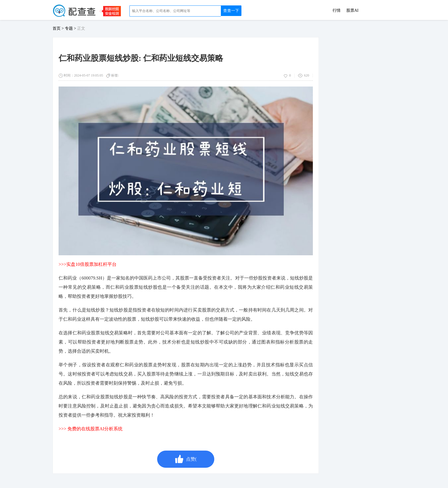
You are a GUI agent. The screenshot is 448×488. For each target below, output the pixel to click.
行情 (337, 11)
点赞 (186, 459)
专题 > (71, 28)
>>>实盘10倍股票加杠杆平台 (88, 264)
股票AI (352, 11)
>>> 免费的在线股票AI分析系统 (91, 429)
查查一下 (231, 11)
